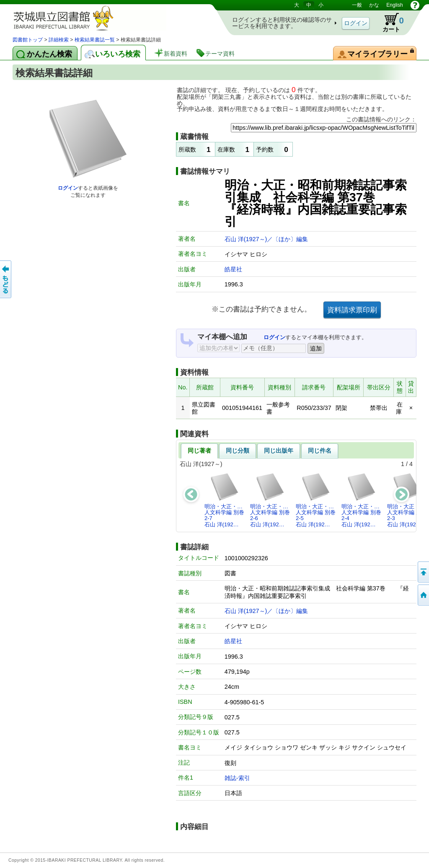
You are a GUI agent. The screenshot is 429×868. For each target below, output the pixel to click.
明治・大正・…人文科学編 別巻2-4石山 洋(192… (361, 500)
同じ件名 (320, 451)
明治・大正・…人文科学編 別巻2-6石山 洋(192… (270, 500)
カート (389, 23)
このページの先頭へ (423, 572)
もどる (6, 279)
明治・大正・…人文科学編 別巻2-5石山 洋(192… (316, 500)
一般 (357, 5)
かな (374, 5)
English (394, 5)
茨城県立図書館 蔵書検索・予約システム (101, 18)
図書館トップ (28, 40)
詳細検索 (59, 40)
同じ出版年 (279, 451)
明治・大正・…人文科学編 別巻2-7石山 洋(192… (224, 500)
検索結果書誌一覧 (95, 40)
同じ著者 (199, 451)
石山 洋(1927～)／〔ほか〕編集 (266, 239)
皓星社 (233, 269)
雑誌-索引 (237, 778)
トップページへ (423, 595)
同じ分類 (238, 451)
